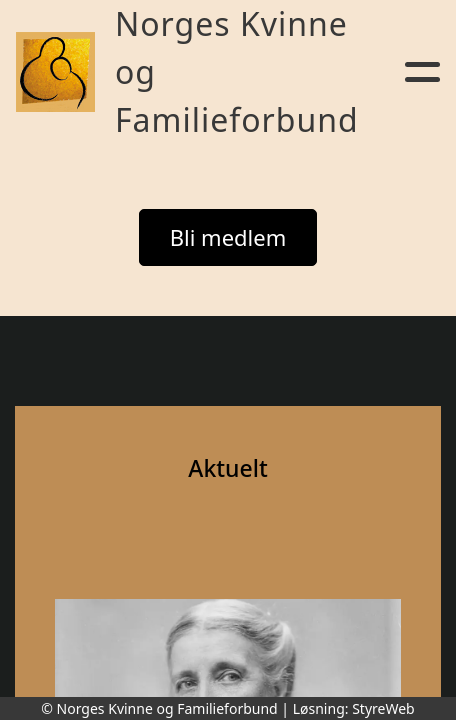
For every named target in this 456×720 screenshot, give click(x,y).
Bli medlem (228, 237)
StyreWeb (383, 708)
